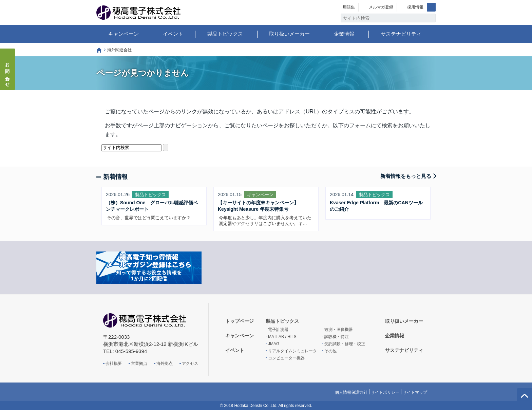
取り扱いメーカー (289, 34)
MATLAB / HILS (282, 337)
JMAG (274, 344)
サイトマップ (415, 392)
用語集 (349, 7)
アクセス (190, 364)
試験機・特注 (337, 337)
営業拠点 (139, 364)
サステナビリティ (401, 34)
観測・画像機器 (339, 330)
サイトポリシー (385, 392)
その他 (330, 351)
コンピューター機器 (286, 358)
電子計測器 (278, 330)
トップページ (99, 50)
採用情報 (415, 7)
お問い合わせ (8, 73)
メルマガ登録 (381, 7)
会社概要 (114, 364)
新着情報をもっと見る (406, 176)
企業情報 (344, 34)
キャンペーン (123, 34)
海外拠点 (165, 364)
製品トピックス (225, 34)
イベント (173, 34)
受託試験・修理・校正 (345, 344)
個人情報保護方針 (351, 392)
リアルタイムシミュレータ (292, 351)
